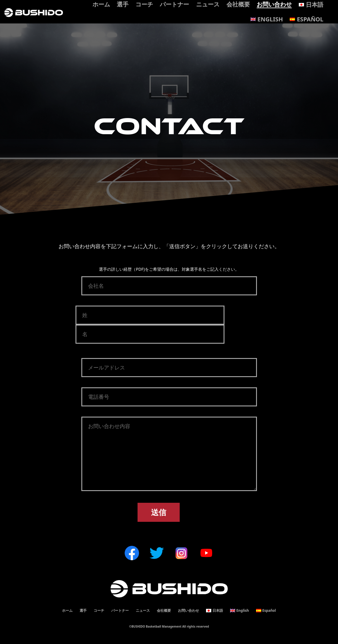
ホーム (67, 610)
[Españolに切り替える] (307, 19)
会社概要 (164, 610)
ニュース (143, 610)
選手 (83, 610)
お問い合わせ (188, 610)
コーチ (99, 610)
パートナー (120, 610)
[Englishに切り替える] (267, 19)
